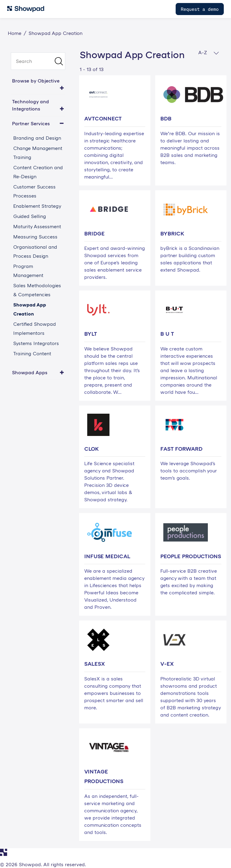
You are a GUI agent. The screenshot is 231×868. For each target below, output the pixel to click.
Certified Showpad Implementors (35, 328)
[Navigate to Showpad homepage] (26, 9)
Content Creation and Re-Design (38, 172)
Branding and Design (37, 138)
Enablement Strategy (37, 206)
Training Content (32, 353)
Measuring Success (35, 237)
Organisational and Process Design (35, 251)
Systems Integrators (36, 343)
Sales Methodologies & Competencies (37, 290)
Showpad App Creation (30, 309)
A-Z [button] (209, 53)
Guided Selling (30, 216)
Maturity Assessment (37, 226)
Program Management (28, 271)
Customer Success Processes (34, 191)
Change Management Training (38, 153)
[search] (38, 61)
